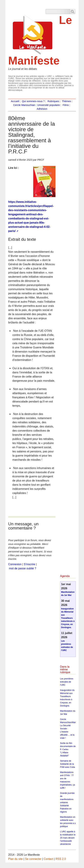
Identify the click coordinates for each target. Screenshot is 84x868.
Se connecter (33, 859)
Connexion (15, 564)
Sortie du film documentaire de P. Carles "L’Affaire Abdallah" (68, 749)
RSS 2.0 (61, 859)
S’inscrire (30, 564)
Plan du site (15, 859)
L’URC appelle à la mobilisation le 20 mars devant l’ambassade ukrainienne (68, 838)
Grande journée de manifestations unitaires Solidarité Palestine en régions (67, 802)
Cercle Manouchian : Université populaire (37, 105)
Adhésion (42, 109)
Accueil (15, 101)
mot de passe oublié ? (23, 568)
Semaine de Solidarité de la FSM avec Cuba (67, 764)
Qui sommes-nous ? (33, 101)
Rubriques (53, 101)
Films (66, 105)
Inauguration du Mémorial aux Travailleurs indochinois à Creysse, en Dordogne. (68, 618)
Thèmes (67, 101)
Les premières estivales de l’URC (67, 682)
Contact (48, 859)
